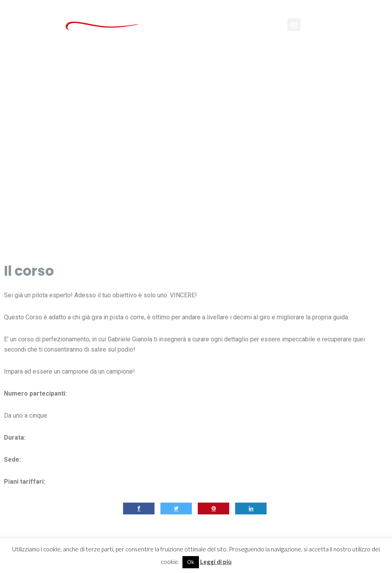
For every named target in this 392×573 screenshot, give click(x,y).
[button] (294, 25)
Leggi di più (216, 562)
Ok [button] (191, 562)
